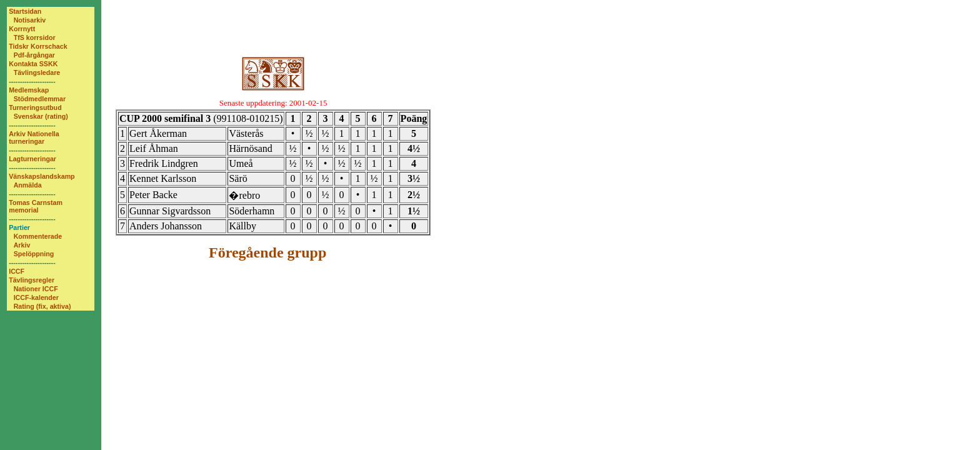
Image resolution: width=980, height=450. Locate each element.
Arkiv (22, 245)
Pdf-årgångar (34, 55)
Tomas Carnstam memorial (36, 206)
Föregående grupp (267, 252)
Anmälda (28, 185)
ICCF (17, 271)
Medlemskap (29, 90)
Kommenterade (38, 236)
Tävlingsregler (32, 280)
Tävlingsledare (37, 72)
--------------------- (32, 81)
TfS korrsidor (35, 37)
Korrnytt (22, 29)
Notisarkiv (30, 20)
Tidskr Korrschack (38, 46)
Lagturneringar (32, 159)
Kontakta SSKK (33, 64)
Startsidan (25, 11)
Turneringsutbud (35, 107)
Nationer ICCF (36, 289)
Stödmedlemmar (40, 99)
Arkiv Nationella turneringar (34, 137)
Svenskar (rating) (41, 116)
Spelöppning (34, 254)
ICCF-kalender (36, 297)
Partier (19, 227)
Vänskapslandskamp (42, 176)
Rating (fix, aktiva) (42, 306)
